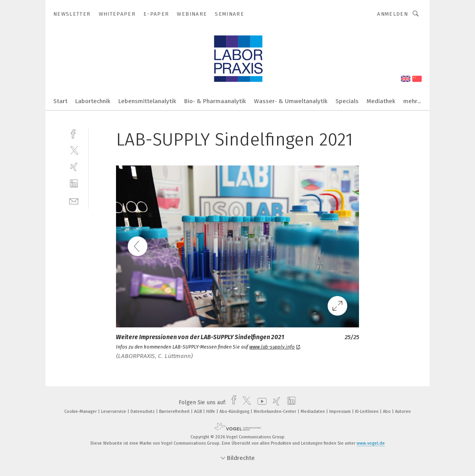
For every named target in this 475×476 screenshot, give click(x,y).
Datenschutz (143, 412)
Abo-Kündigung (235, 412)
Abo (387, 412)
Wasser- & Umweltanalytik (291, 101)
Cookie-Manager (81, 412)
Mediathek (381, 101)
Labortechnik (93, 101)
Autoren (403, 412)
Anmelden (393, 14)
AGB (199, 412)
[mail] (74, 201)
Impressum (341, 412)
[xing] (74, 167)
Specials (347, 101)
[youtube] (260, 402)
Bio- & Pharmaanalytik (215, 101)
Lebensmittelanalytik (147, 101)
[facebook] (74, 133)
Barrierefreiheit (175, 412)
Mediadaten (313, 412)
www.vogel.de (371, 443)
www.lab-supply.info (275, 347)
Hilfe (211, 412)
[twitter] (74, 150)
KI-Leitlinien (367, 412)
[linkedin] (74, 184)
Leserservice (114, 412)
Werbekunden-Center (276, 412)
